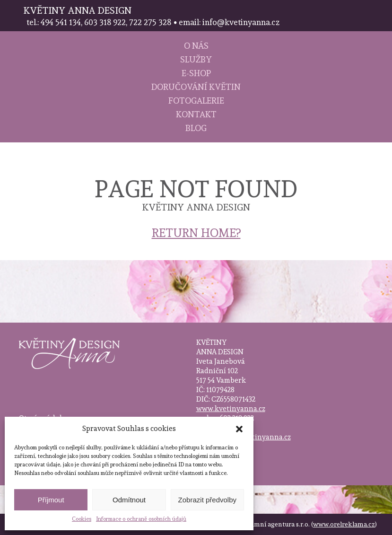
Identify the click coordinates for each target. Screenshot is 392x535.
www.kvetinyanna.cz (231, 409)
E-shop (196, 73)
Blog (196, 128)
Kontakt (196, 114)
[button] (239, 429)
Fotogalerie (196, 101)
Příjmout (51, 500)
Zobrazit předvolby (207, 500)
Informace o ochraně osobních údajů (141, 519)
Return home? (196, 233)
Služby (196, 59)
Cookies (82, 519)
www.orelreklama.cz (344, 524)
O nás (196, 46)
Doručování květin (196, 87)
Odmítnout (129, 500)
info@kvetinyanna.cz (255, 437)
